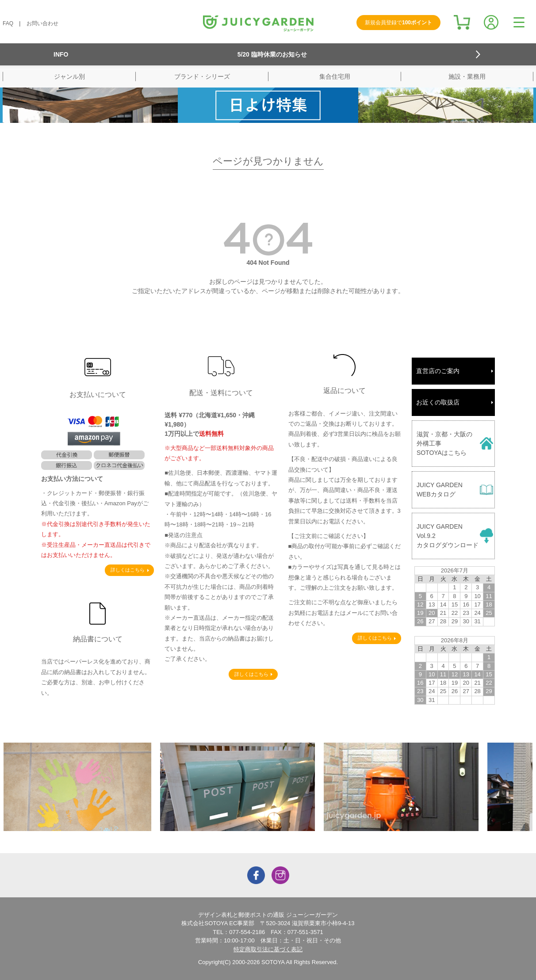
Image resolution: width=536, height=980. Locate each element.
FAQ (8, 23)
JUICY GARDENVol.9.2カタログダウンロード (448, 536)
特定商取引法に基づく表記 (268, 949)
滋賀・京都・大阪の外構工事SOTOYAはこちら (444, 443)
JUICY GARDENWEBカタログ (440, 490)
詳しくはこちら (128, 570)
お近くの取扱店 (438, 402)
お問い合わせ (42, 23)
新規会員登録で (398, 23)
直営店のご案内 (438, 371)
